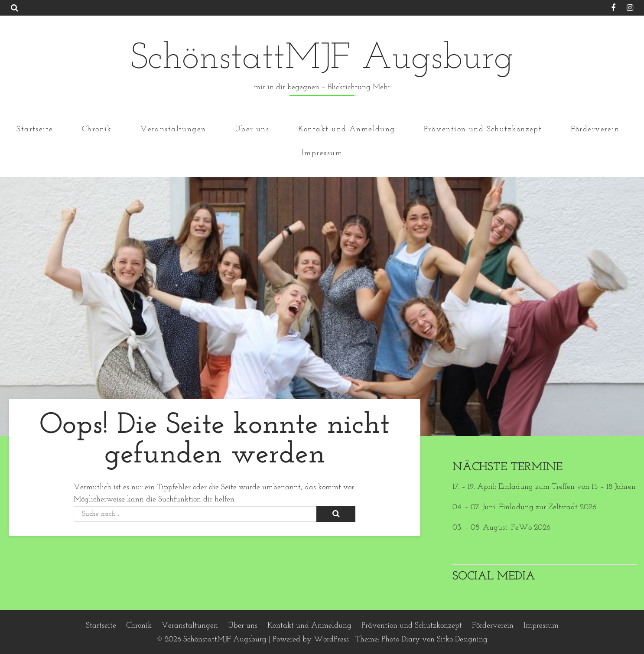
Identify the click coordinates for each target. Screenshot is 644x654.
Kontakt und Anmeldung (347, 129)
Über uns (252, 129)
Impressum (322, 153)
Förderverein (595, 129)
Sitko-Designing (462, 639)
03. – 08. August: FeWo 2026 (501, 528)
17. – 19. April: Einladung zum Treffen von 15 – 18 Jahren (544, 487)
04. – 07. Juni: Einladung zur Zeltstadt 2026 (524, 507)
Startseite (35, 129)
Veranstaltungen (173, 129)
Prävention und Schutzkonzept (483, 129)
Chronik (97, 129)
